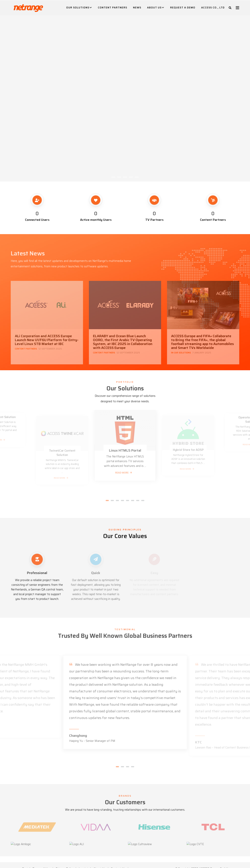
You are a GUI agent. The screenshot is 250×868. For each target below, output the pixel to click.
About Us (156, 8)
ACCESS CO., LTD (213, 8)
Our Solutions (79, 8)
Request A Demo (183, 8)
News (137, 8)
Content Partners (112, 8)
